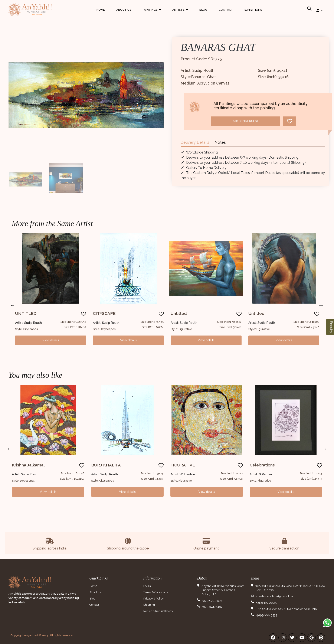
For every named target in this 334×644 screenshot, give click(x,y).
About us (95, 592)
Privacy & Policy (153, 599)
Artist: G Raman (261, 474)
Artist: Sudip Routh (28, 323)
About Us (124, 9)
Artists (180, 14)
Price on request (245, 121)
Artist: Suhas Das (24, 474)
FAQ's (147, 586)
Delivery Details (195, 142)
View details (51, 340)
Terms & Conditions (155, 592)
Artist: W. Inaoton (183, 474)
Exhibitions (253, 9)
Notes (220, 142)
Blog (203, 9)
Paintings (152, 14)
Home (101, 9)
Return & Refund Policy (158, 611)
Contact (226, 9)
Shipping (149, 605)
